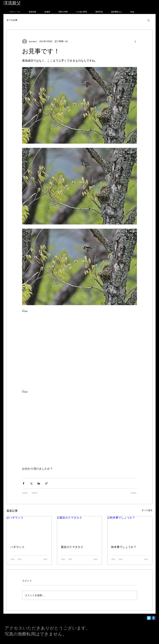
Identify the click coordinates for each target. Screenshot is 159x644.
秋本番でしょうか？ (124, 547)
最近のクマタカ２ (72, 547)
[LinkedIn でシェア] (39, 483)
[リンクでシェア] (46, 483)
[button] (149, 20)
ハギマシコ (17, 547)
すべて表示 (147, 510)
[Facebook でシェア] (24, 483)
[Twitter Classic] (149, 618)
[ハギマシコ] (29, 529)
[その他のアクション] (135, 42)
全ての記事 (12, 20)
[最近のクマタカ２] (80, 529)
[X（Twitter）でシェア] (31, 483)
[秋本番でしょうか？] (130, 529)
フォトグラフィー (39, 3)
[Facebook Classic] (153, 618)
